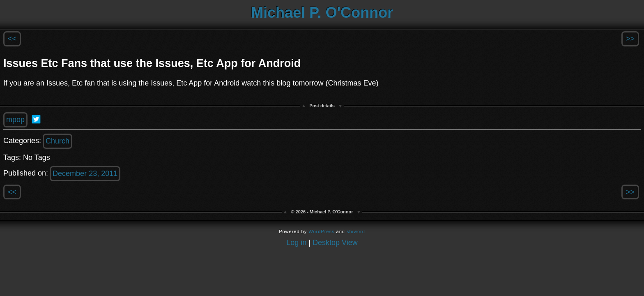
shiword (356, 231)
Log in (296, 243)
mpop (15, 120)
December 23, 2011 (85, 173)
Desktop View (335, 243)
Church (57, 141)
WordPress (321, 231)
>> (630, 39)
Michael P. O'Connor (322, 13)
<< (12, 39)
